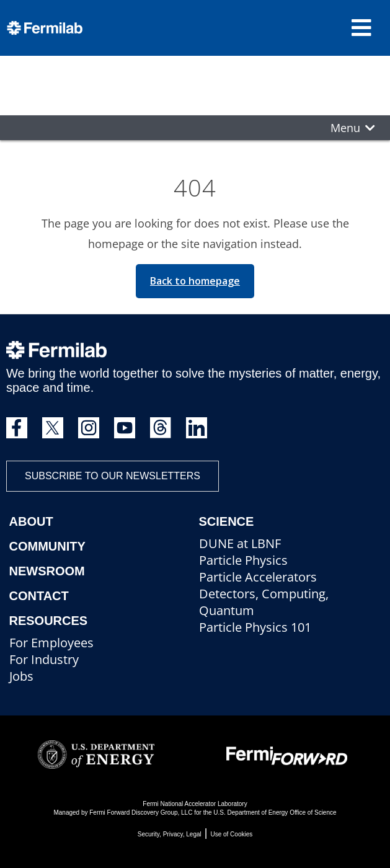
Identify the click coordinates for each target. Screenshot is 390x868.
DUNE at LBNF (240, 543)
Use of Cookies (231, 834)
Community (47, 546)
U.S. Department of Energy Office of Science (275, 813)
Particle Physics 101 (255, 627)
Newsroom (47, 571)
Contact (39, 596)
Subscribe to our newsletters (113, 476)
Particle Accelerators (258, 577)
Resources (49, 621)
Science (227, 521)
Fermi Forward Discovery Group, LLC (141, 813)
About (31, 521)
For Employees (51, 643)
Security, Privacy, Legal (170, 834)
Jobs (21, 676)
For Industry (44, 659)
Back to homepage (195, 281)
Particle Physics (243, 560)
